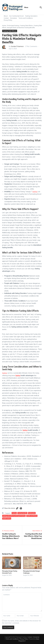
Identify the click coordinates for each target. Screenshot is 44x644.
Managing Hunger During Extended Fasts (10, 572)
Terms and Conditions (26, 18)
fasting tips (32, 513)
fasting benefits (22, 513)
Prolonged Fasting (13, 25)
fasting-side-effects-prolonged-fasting (14, 516)
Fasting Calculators (31, 16)
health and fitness (32, 516)
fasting (35, 192)
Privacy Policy (8, 20)
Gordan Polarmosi (17, 46)
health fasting (7, 518)
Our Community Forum (16, 16)
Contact (6, 18)
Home (4, 25)
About (6, 16)
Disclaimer (14, 18)
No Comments (32, 46)
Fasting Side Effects (27, 25)
